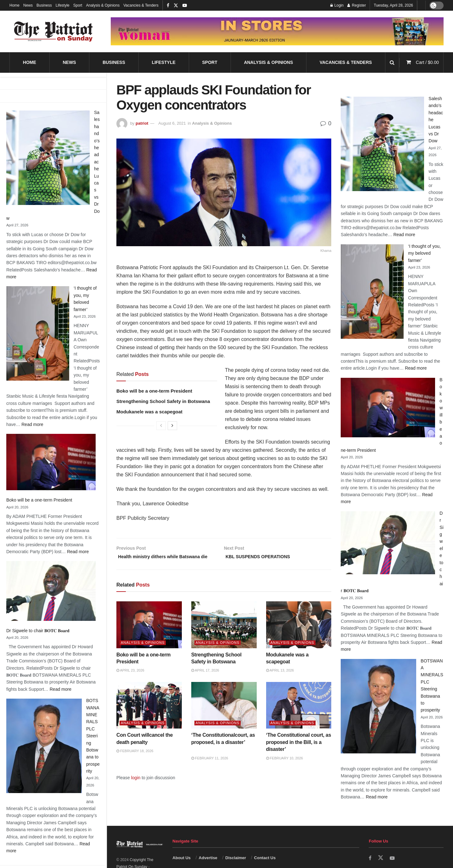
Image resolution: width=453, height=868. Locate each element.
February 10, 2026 (285, 767)
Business (44, 5)
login (136, 786)
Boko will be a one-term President (39, 500)
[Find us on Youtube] (393, 858)
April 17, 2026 (205, 679)
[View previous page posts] (161, 426)
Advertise (208, 858)
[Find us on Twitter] (381, 858)
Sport (78, 5)
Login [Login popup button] (337, 5)
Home (14, 5)
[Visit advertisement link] (277, 31)
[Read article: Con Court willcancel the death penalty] (149, 714)
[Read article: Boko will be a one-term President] (149, 634)
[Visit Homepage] (53, 31)
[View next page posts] (172, 426)
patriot (142, 123)
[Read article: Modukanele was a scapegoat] (299, 634)
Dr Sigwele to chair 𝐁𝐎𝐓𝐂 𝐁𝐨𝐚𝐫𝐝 (38, 631)
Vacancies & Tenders (141, 5)
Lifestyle (63, 5)
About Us (182, 858)
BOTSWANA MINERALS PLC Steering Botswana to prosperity (93, 736)
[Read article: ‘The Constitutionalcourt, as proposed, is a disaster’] (224, 714)
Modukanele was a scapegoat (149, 412)
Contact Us (265, 858)
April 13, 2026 (280, 679)
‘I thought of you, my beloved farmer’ (424, 253)
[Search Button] (392, 62)
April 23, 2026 (130, 679)
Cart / (427, 62)
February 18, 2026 (135, 760)
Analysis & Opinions (103, 5)
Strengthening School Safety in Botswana (163, 401)
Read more (32, 424)
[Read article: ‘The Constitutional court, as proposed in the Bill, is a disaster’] (299, 714)
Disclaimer (236, 858)
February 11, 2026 (210, 767)
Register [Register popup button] (357, 5)
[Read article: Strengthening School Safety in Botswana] (224, 634)
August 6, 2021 (172, 123)
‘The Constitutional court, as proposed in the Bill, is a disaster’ (299, 751)
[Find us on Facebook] (370, 858)
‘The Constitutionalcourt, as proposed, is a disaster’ (223, 751)
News (28, 5)
